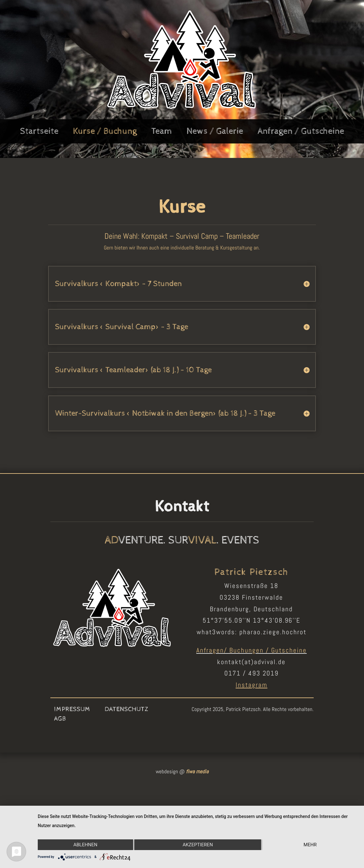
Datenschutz (127, 710)
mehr (310, 845)
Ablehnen (85, 845)
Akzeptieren (198, 845)
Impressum (72, 710)
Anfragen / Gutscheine (301, 132)
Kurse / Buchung (105, 132)
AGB (60, 720)
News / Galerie (215, 132)
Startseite (39, 132)
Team (162, 132)
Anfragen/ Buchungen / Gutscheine (252, 650)
